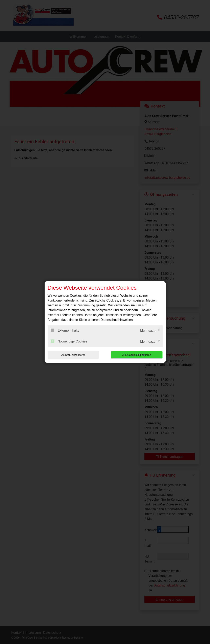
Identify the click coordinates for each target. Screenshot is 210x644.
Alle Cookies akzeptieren (137, 355)
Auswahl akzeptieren (73, 355)
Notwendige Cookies (69, 341)
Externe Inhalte (65, 330)
